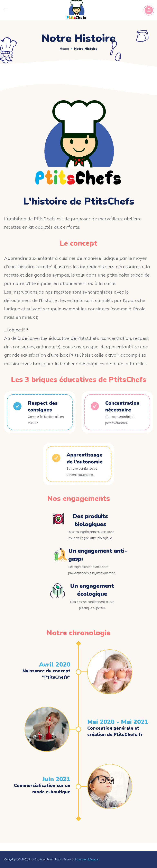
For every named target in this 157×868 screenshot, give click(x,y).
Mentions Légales (87, 859)
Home (64, 49)
